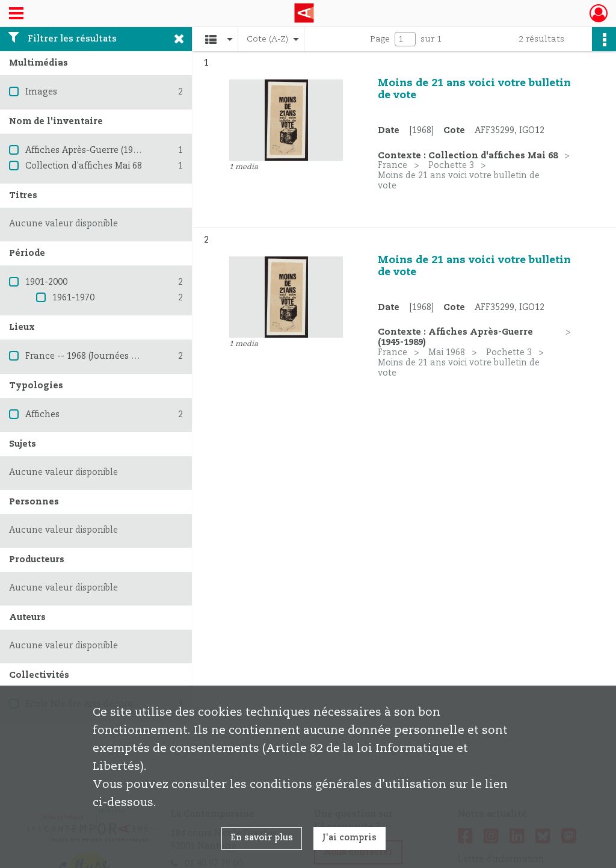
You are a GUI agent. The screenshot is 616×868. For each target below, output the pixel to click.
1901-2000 (46, 282)
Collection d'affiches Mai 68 (84, 166)
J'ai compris (350, 838)
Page (380, 39)
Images (41, 92)
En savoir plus (262, 838)
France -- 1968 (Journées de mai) (94, 356)
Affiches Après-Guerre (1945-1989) (97, 150)
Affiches (42, 415)
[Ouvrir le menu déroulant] (16, 14)
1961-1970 (73, 298)
